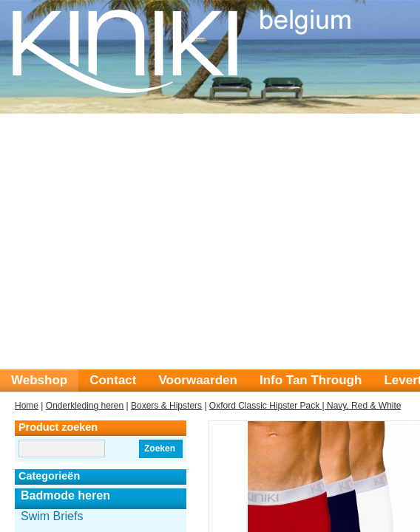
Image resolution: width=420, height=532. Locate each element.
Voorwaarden (197, 380)
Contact (113, 380)
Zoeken (160, 449)
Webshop (39, 380)
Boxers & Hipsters (166, 406)
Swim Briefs (52, 516)
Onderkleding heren (85, 406)
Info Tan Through (311, 380)
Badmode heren (65, 495)
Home (27, 406)
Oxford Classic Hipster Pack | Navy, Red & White (305, 406)
